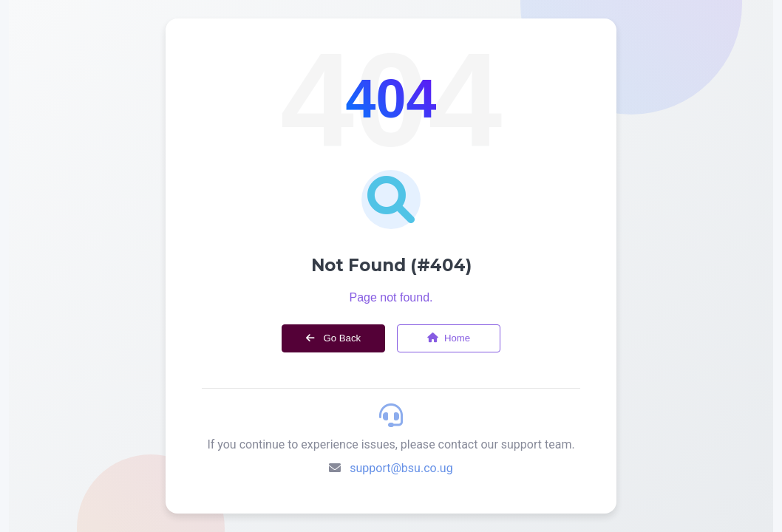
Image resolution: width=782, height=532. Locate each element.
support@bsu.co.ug (401, 468)
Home (449, 338)
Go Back (333, 338)
